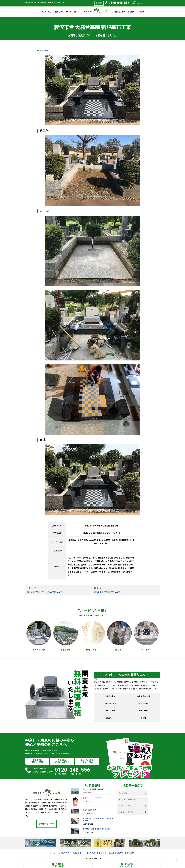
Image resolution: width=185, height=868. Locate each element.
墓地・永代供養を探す (128, 799)
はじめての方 (64, 853)
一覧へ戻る (44, 51)
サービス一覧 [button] (72, 12)
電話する (127, 864)
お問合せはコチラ (46, 824)
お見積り (99, 3)
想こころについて (126, 812)
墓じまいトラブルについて (93, 798)
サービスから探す (126, 806)
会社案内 (130, 853)
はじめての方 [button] (47, 12)
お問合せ (141, 12)
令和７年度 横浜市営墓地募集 (94, 789)
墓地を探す (59, 12)
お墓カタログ (78, 853)
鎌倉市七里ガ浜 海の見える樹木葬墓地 (97, 829)
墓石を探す (123, 793)
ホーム (53, 853)
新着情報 (131, 12)
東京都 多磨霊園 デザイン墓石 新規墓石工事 (44, 592)
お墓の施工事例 (119, 12)
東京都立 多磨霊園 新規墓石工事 (107, 592)
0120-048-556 (119, 3)
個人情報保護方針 (116, 853)
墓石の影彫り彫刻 (89, 810)
